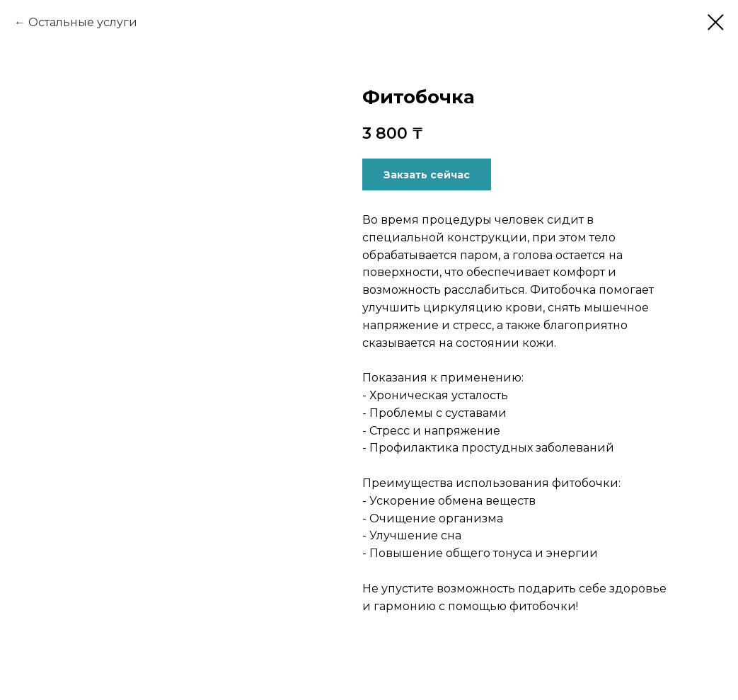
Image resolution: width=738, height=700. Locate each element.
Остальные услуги (83, 22)
